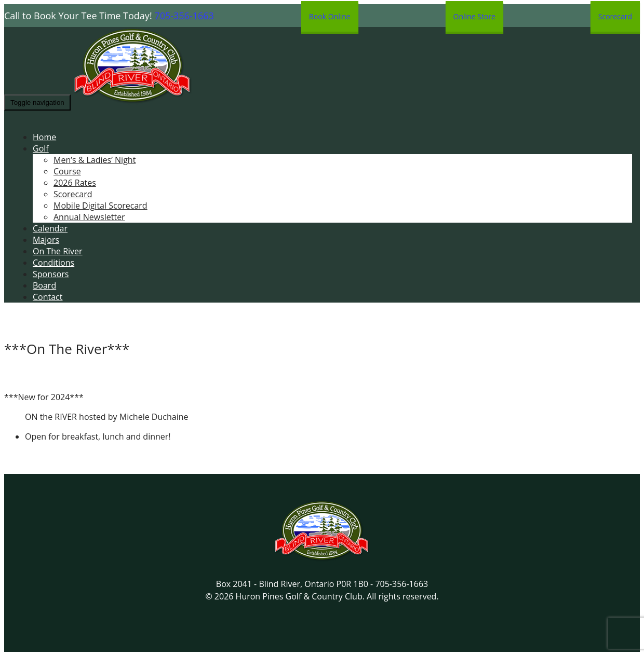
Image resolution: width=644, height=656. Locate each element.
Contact (48, 297)
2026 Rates (75, 183)
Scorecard (615, 16)
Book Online (330, 16)
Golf (41, 148)
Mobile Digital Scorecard (100, 206)
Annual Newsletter (89, 217)
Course (67, 171)
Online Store (474, 16)
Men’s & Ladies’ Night (95, 160)
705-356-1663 (184, 16)
